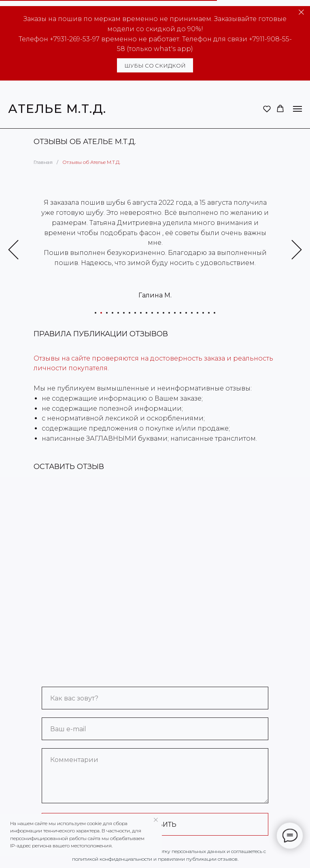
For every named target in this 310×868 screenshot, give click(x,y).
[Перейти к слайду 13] (163, 313)
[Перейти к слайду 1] (96, 313)
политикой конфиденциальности (112, 859)
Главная (43, 162)
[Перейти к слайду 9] (141, 313)
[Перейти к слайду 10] (147, 313)
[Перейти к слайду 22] (214, 313)
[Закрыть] (301, 12)
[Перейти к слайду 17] (186, 313)
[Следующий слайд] (297, 250)
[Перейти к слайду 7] (130, 313)
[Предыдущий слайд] (13, 250)
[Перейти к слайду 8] (135, 313)
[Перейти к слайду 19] (197, 313)
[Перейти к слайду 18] (192, 313)
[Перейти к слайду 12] (158, 313)
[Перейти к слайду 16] (180, 313)
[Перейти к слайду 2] (101, 313)
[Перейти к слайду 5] (118, 313)
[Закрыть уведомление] (156, 820)
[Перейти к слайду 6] (124, 313)
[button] (267, 109)
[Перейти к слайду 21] (209, 313)
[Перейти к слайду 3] (107, 313)
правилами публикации (187, 859)
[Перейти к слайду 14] (169, 313)
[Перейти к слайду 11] (152, 313)
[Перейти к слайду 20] (203, 313)
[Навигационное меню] (297, 109)
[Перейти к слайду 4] (113, 313)
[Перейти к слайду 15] (175, 313)
